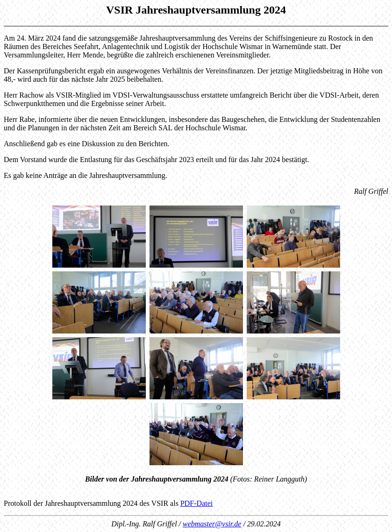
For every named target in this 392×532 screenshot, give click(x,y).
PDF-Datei (196, 503)
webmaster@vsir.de (212, 524)
